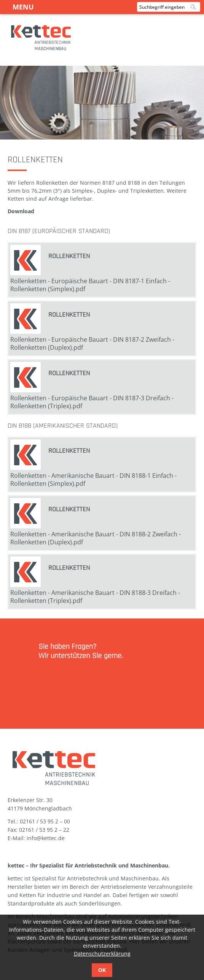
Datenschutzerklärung (102, 954)
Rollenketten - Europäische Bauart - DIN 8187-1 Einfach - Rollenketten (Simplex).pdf (90, 285)
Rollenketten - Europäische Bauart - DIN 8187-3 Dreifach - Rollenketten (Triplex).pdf (92, 402)
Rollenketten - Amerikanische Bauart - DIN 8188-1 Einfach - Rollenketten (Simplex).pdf (93, 480)
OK (102, 970)
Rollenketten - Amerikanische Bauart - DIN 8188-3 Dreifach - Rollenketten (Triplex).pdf (95, 597)
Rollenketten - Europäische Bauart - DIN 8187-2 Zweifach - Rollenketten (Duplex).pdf (92, 343)
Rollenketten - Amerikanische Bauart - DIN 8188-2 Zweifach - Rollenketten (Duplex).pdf (96, 538)
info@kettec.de (46, 838)
